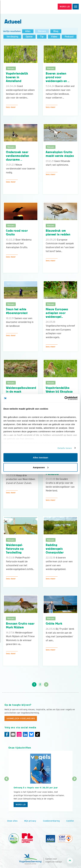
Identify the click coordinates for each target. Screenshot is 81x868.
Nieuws (42, 31)
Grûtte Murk (54, 624)
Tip (42, 37)
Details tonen (65, 448)
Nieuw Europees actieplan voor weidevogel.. (57, 313)
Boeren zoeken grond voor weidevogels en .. (58, 77)
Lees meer (11, 107)
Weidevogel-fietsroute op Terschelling (15, 549)
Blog (56, 31)
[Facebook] (7, 734)
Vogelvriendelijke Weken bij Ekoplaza (59, 390)
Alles (28, 31)
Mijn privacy (30, 821)
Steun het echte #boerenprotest (17, 311)
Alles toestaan (40, 457)
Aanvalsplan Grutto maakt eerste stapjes (60, 154)
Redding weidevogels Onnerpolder (55, 549)
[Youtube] (13, 734)
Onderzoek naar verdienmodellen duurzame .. (18, 156)
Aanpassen (41, 467)
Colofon (70, 821)
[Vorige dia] (7, 795)
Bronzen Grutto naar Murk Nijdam (20, 625)
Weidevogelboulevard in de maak (21, 390)
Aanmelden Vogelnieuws (21, 718)
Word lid (21, 805)
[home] (15, 7)
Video (54, 37)
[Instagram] (19, 734)
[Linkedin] (25, 734)
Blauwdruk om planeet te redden (58, 233)
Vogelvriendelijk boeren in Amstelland (17, 77)
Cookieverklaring (51, 821)
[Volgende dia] (74, 795)
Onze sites (12, 821)
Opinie (29, 37)
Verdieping (12, 37)
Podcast (69, 37)
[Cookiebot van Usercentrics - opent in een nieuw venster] (64, 398)
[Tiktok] (38, 734)
